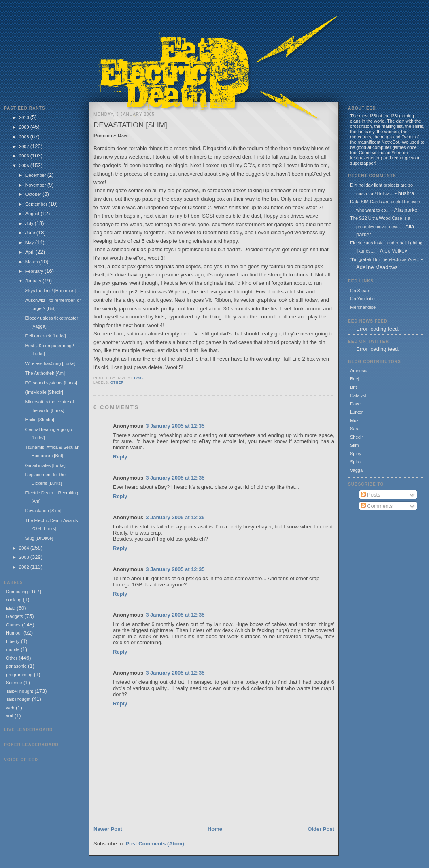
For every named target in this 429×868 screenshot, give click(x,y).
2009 (25, 127)
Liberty (13, 641)
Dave (355, 404)
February (35, 271)
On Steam (360, 291)
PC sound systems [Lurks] (51, 383)
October (34, 194)
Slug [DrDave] (39, 538)
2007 (25, 146)
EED (11, 608)
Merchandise (363, 307)
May (30, 242)
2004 (25, 548)
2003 (25, 557)
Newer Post (108, 829)
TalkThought (18, 699)
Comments (377, 506)
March (32, 262)
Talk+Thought (20, 691)
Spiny (356, 454)
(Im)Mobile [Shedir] (44, 392)
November (36, 185)
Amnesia (359, 371)
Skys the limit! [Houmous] (50, 291)
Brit (354, 387)
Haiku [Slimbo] (39, 420)
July (30, 223)
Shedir (357, 437)
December (36, 175)
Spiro (355, 462)
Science (14, 683)
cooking (14, 600)
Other (12, 658)
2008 (25, 137)
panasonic (16, 666)
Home (215, 829)
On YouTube (362, 299)
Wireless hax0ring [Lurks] (50, 363)
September (37, 204)
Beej (355, 379)
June (31, 233)
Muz (354, 420)
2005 (25, 166)
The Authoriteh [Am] (45, 373)
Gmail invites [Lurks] (45, 465)
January (34, 281)
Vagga (356, 470)
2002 (25, 567)
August (33, 214)
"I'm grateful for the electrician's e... (385, 259)
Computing (17, 592)
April (31, 252)
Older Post (321, 829)
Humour (14, 633)
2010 (25, 117)
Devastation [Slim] (43, 511)
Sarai (355, 429)
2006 (25, 156)
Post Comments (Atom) (155, 844)
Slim (354, 445)
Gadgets (15, 616)
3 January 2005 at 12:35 (175, 426)
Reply (120, 457)
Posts (371, 495)
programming (19, 675)
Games (13, 625)
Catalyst (358, 395)
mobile (13, 649)
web (10, 708)
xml (10, 716)
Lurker (356, 412)
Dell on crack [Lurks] (45, 336)
